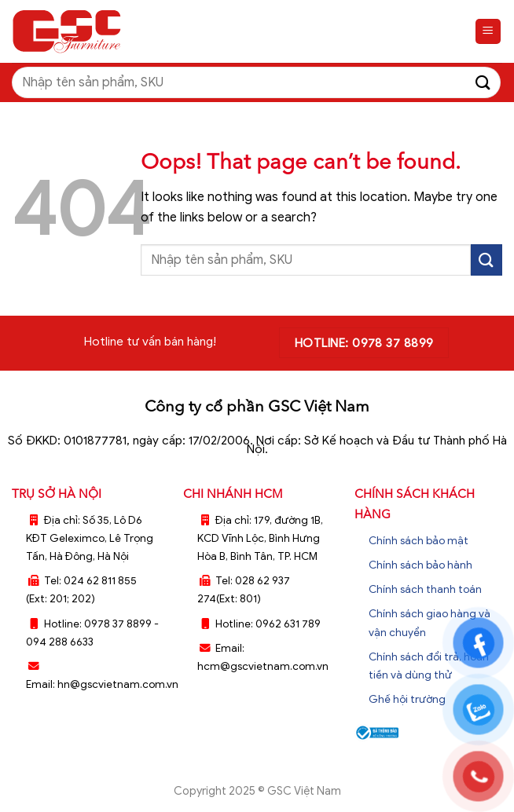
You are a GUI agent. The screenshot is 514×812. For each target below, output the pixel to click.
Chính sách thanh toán (425, 589)
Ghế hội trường (407, 699)
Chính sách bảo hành (420, 565)
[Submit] (483, 82)
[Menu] (488, 32)
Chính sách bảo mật (419, 541)
